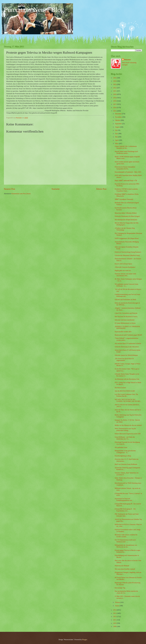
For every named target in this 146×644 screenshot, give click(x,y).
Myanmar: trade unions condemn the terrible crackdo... (126, 536)
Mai (117, 137)
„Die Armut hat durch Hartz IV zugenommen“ (124, 360)
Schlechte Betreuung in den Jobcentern (127, 347)
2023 (115, 84)
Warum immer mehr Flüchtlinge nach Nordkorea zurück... (126, 152)
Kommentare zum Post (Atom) (21, 194)
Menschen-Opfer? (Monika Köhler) (126, 213)
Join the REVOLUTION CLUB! (125, 391)
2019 (115, 98)
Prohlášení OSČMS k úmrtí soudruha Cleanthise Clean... (126, 190)
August (118, 127)
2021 (115, 91)
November (119, 117)
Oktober (118, 120)
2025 (115, 78)
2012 (115, 617)
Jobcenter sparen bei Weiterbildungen (126, 355)
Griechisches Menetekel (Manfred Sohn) (127, 255)
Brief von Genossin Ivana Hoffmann (126, 464)
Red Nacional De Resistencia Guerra (126, 317)
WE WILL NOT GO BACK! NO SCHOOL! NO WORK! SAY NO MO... (128, 400)
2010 (115, 623)
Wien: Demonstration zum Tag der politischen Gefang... (125, 430)
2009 (115, 627)
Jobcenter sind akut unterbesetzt (125, 320)
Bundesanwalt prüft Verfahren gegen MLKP (128, 335)
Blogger (85, 640)
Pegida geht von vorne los (123, 271)
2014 (115, 610)
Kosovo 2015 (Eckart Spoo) (123, 264)
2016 (115, 108)
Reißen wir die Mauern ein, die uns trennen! (128, 425)
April (117, 140)
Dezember (118, 114)
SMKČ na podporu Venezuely (124, 199)
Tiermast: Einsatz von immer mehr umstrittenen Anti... (125, 275)
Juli (116, 130)
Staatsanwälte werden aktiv (123, 332)
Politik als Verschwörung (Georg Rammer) (128, 252)
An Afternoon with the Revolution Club (127, 379)
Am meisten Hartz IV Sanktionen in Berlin (128, 344)
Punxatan (127, 60)
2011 (115, 620)
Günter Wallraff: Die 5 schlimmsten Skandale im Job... (126, 147)
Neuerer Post (9, 189)
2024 (115, 81)
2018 (115, 101)
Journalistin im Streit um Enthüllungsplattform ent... (124, 500)
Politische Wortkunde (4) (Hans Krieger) (127, 216)
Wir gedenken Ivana (121, 447)
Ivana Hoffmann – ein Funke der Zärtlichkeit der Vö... (125, 438)
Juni (117, 134)
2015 (115, 111)
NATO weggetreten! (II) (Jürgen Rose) (127, 238)
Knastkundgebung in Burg (123, 456)
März (117, 144)
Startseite (56, 189)
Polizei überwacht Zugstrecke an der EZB (128, 434)
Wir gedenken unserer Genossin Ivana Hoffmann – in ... (126, 285)
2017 (115, 104)
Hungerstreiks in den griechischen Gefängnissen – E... (125, 452)
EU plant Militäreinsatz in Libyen (125, 323)
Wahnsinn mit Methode (122, 566)
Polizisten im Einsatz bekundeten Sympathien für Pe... (125, 168)
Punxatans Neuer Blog (34, 10)
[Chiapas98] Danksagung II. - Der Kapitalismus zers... (125, 510)
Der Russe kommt (120, 388)
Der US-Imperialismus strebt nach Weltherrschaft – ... (125, 541)
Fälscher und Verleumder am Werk (125, 300)
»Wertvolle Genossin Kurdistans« (125, 267)
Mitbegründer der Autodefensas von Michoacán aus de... (126, 546)
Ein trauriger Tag (120, 588)
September (119, 124)
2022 (115, 88)
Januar (117, 606)
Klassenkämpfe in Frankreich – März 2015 (128, 172)
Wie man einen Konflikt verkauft (125, 569)
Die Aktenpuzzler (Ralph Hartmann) (126, 220)
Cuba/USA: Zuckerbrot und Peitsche (126, 313)
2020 (115, 94)
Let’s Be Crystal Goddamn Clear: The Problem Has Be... (126, 395)
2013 (115, 613)
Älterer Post (101, 189)
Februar (118, 602)
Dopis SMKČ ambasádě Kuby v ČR (126, 181)
